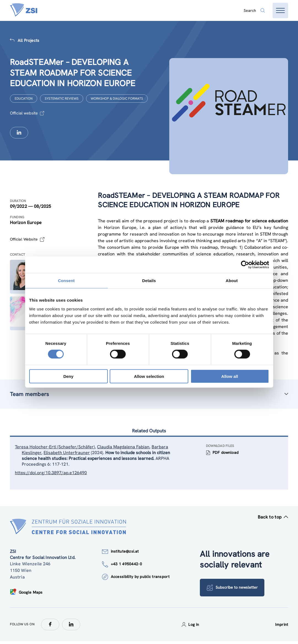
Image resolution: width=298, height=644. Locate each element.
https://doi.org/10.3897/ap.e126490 (53, 474)
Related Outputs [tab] (149, 431)
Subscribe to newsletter (233, 590)
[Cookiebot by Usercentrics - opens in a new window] (245, 265)
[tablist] (149, 465)
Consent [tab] (66, 281)
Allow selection (149, 376)
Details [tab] (149, 281)
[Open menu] (280, 10)
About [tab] (232, 281)
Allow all (230, 376)
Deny (69, 376)
